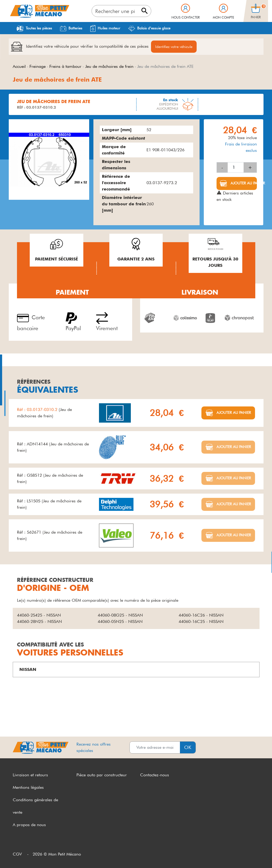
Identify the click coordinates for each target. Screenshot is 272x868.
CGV (17, 854)
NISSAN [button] (28, 669)
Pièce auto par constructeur (102, 775)
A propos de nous (29, 825)
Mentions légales (28, 787)
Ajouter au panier (243, 183)
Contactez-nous (155, 775)
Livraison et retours (30, 775)
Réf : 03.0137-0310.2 (38, 409)
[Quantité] (236, 167)
